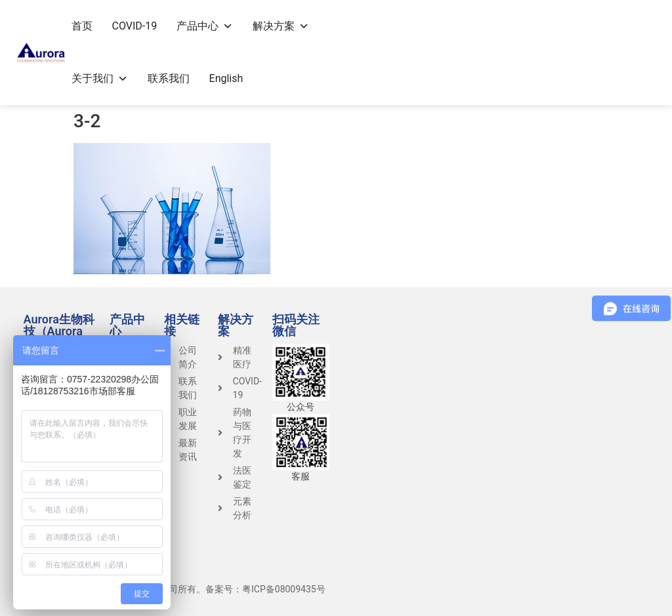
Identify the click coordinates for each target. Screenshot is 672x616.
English (226, 78)
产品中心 (205, 26)
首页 (82, 26)
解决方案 (281, 26)
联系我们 (169, 78)
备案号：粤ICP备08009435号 (265, 589)
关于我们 (100, 78)
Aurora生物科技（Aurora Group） (59, 331)
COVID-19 (135, 26)
